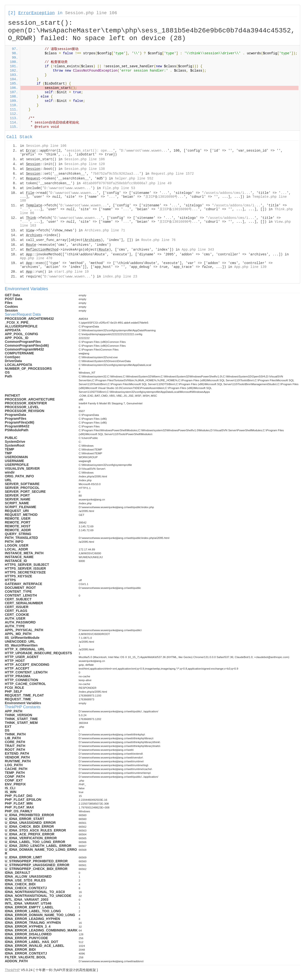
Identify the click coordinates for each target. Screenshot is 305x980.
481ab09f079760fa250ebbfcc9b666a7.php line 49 (127, 183)
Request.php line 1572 (172, 174)
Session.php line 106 (91, 13)
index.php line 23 (120, 277)
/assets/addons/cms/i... (227, 193)
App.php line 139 (250, 267)
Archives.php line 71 (105, 230)
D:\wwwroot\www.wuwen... (144, 151)
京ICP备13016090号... (165, 197)
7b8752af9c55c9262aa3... (116, 174)
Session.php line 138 (85, 169)
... (164, 193)
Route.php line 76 (158, 240)
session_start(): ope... (90, 151)
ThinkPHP (12, 970)
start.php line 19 (72, 272)
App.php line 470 (36, 258)
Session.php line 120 (85, 164)
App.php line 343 (198, 250)
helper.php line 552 (134, 179)
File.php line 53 (119, 188)
